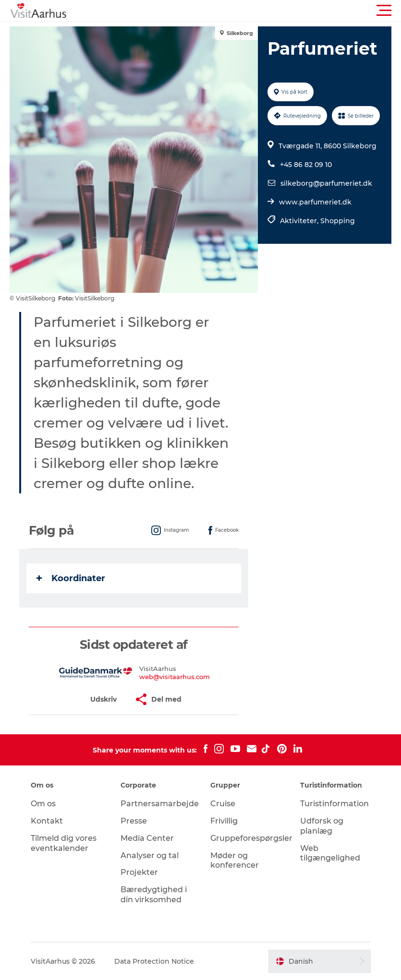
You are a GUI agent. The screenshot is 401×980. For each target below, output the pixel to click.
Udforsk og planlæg (322, 826)
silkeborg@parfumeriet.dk (326, 183)
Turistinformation (334, 804)
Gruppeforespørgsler (251, 838)
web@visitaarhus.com (175, 677)
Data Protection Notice (154, 961)
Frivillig (224, 821)
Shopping (338, 221)
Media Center (147, 838)
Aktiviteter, (300, 221)
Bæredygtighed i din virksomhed (154, 895)
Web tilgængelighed (330, 853)
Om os (43, 804)
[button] (244, 11)
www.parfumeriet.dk (315, 202)
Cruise (223, 804)
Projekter (139, 872)
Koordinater (71, 578)
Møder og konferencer (235, 860)
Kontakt (47, 821)
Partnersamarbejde (160, 804)
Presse (134, 821)
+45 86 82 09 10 (306, 165)
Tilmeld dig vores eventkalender (64, 843)
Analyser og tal (150, 855)
